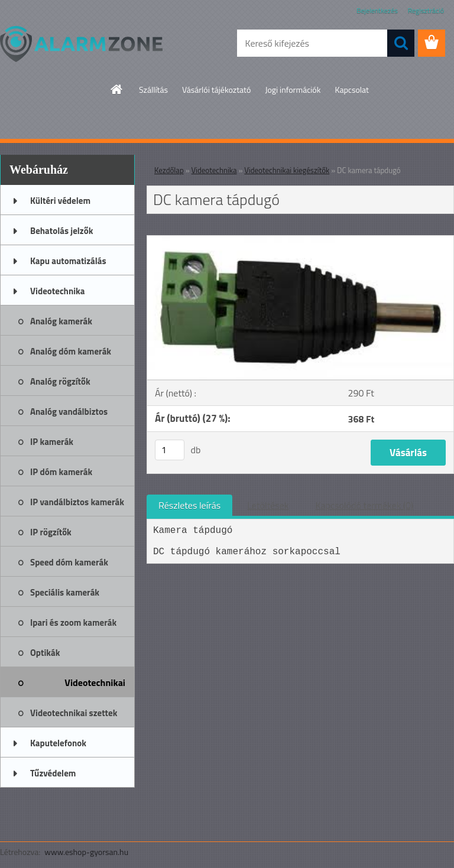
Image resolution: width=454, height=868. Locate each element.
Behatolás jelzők (61, 231)
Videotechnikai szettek (74, 713)
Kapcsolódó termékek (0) (364, 505)
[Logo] (81, 44)
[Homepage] (117, 89)
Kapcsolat (352, 90)
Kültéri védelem (60, 201)
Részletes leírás (189, 505)
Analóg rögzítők (60, 381)
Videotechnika (57, 291)
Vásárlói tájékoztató (216, 90)
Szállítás (153, 90)
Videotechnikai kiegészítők (95, 686)
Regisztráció (426, 10)
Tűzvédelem (53, 773)
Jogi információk (293, 90)
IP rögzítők (51, 532)
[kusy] (170, 450)
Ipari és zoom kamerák (73, 622)
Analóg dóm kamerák (71, 351)
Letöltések (268, 505)
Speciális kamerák (65, 592)
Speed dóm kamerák (69, 562)
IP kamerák (52, 442)
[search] (401, 43)
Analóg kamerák (61, 321)
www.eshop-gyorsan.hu (86, 852)
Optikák (45, 653)
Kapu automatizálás (68, 261)
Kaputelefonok (58, 743)
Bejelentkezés (377, 10)
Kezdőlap (169, 170)
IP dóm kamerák (61, 472)
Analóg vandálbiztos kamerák (69, 415)
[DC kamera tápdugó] (300, 240)
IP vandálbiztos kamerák (77, 502)
